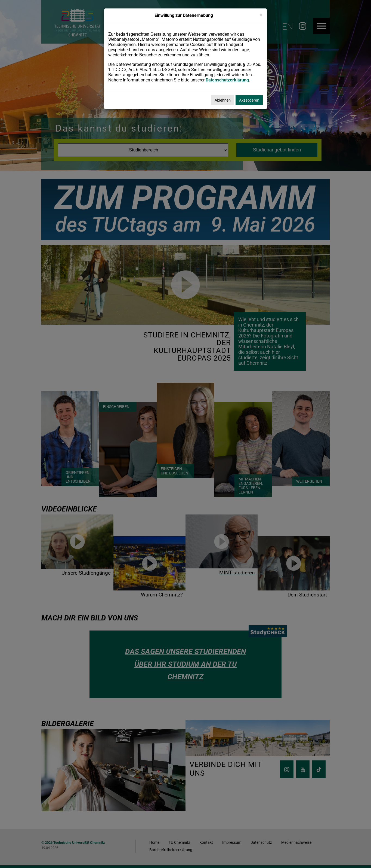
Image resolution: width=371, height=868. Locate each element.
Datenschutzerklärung (227, 80)
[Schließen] (261, 15)
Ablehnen (223, 100)
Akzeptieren (249, 100)
